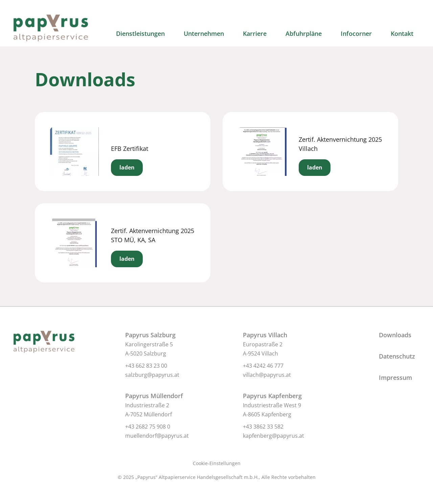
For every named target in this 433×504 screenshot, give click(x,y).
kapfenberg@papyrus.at (274, 436)
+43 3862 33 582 (263, 427)
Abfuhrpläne (304, 33)
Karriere (255, 33)
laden (127, 167)
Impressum (395, 377)
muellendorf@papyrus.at (157, 436)
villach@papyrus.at (267, 375)
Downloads (395, 335)
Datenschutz (397, 356)
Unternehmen (204, 33)
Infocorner (356, 33)
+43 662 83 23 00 (146, 366)
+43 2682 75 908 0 (148, 427)
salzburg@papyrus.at (152, 375)
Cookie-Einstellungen (217, 463)
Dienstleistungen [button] (140, 33)
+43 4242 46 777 (263, 366)
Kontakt (402, 33)
